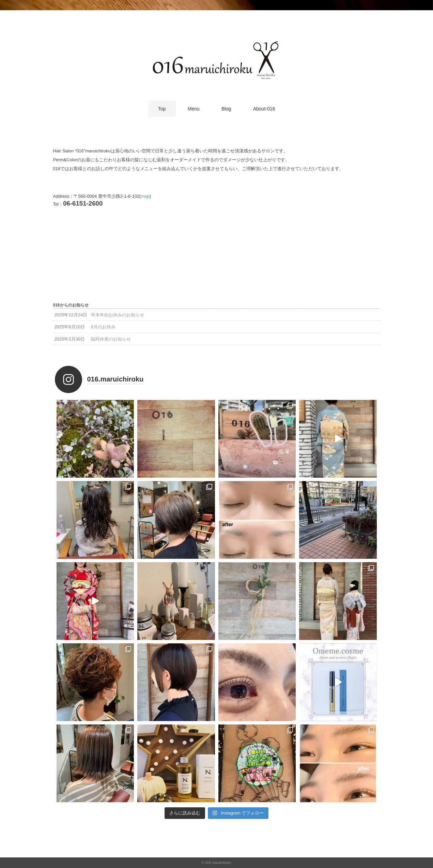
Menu (194, 109)
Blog (226, 109)
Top (162, 109)
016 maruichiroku (218, 863)
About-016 (264, 109)
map (145, 196)
